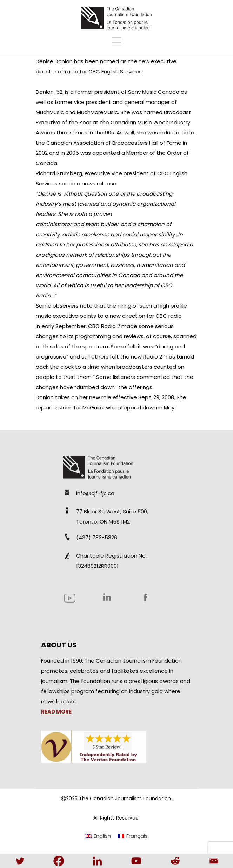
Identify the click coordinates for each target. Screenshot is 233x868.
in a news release (94, 183)
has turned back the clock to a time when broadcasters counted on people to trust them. (115, 367)
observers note (73, 306)
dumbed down (96, 387)
